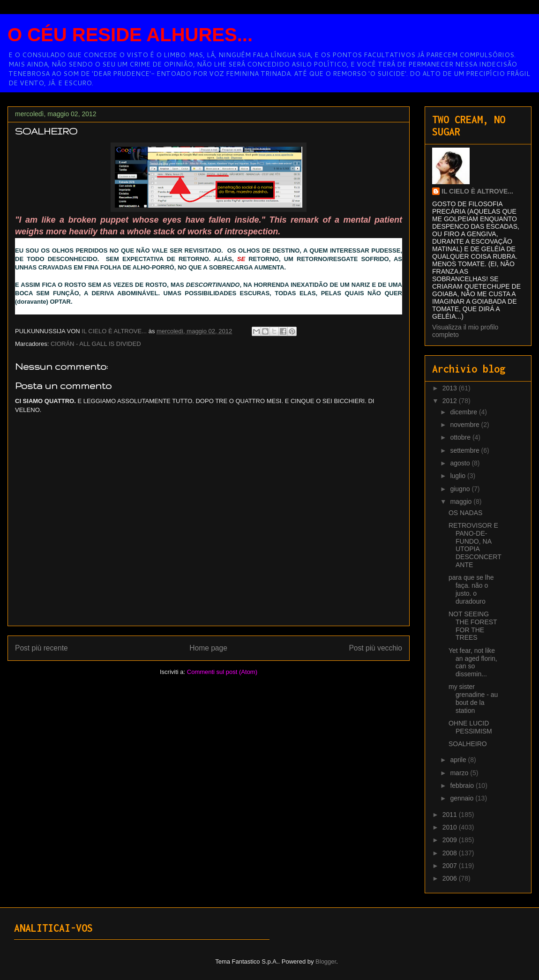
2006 (451, 878)
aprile (459, 760)
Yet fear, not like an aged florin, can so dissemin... (473, 662)
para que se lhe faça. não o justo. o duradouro (471, 589)
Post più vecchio (375, 648)
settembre (465, 450)
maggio (462, 501)
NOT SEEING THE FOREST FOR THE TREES (473, 626)
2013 (451, 388)
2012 (451, 401)
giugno (461, 489)
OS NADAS (465, 513)
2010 (451, 827)
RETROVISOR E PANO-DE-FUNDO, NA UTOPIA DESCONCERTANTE (475, 545)
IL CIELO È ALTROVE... (477, 191)
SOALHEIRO (468, 744)
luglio (459, 476)
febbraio (463, 785)
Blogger (326, 961)
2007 (451, 866)
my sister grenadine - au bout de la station (473, 698)
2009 (451, 840)
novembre (465, 425)
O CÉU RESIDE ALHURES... (130, 35)
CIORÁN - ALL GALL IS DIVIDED (96, 344)
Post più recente (41, 648)
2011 (451, 815)
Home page (208, 648)
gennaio (463, 798)
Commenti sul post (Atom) (222, 672)
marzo (460, 773)
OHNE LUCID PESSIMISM (470, 727)
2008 (451, 853)
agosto (461, 463)
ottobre (461, 437)
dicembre (464, 412)
